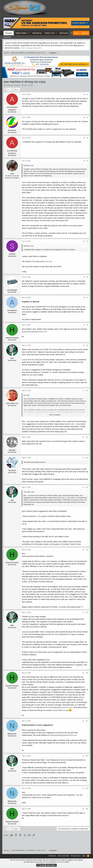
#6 (87, 277)
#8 (87, 325)
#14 (87, 550)
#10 (87, 391)
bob (12, 174)
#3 (87, 138)
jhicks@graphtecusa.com (42, 261)
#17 (87, 721)
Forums (9, 33)
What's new (50, 33)
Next (16, 90)
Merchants (64, 33)
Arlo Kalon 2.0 (12, 403)
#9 (87, 345)
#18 (87, 756)
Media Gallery (21, 33)
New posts (7, 37)
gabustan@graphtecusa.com (35, 332)
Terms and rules (63, 856)
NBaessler (12, 734)
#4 (87, 161)
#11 (87, 437)
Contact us (52, 856)
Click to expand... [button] (55, 415)
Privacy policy (76, 856)
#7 (87, 298)
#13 (87, 487)
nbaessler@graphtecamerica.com (59, 707)
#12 (87, 458)
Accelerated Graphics (13, 85)
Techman (12, 470)
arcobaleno (12, 310)
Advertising (37, 33)
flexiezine (12, 130)
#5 (87, 241)
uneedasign (12, 290)
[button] (29, 33)
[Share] (84, 94)
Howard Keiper (12, 338)
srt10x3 (12, 254)
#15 (87, 612)
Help (84, 856)
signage (12, 450)
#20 (87, 809)
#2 (87, 117)
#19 (87, 788)
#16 (87, 673)
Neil (12, 358)
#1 (87, 94)
